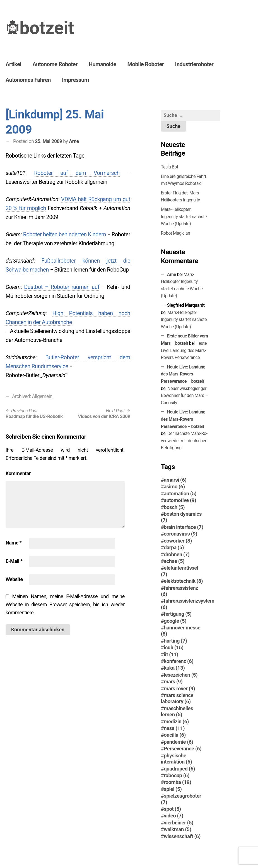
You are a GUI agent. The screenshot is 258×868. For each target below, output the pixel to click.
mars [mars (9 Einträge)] (173, 682)
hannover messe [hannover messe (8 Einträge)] (181, 631)
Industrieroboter (194, 64)
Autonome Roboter (55, 64)
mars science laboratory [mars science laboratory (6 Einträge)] (177, 698)
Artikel (13, 64)
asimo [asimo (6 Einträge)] (174, 487)
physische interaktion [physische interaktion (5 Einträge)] (176, 759)
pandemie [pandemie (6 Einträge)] (178, 742)
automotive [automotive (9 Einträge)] (180, 500)
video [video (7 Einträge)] (173, 816)
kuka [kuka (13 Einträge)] (174, 668)
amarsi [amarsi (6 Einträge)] (175, 480)
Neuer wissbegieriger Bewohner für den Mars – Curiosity (185, 396)
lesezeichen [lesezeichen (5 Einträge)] (181, 675)
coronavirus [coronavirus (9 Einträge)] (180, 534)
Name (14, 543)
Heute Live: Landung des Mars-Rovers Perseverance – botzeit (183, 374)
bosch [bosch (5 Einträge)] (174, 507)
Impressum (75, 80)
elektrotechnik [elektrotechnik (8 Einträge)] (183, 581)
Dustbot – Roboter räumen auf (62, 287)
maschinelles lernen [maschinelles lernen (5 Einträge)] (177, 712)
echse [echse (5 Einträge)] (174, 561)
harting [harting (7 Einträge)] (175, 641)
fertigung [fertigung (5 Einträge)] (178, 614)
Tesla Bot (170, 167)
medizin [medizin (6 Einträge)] (176, 722)
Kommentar (18, 473)
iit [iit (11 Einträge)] (171, 655)
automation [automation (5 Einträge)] (180, 494)
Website (14, 579)
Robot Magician (176, 233)
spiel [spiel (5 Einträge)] (173, 789)
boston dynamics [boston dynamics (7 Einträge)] (181, 517)
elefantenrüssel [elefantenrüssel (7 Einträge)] (180, 571)
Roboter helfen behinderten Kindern (65, 234)
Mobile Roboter (146, 64)
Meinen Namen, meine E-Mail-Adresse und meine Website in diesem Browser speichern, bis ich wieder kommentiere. (65, 604)
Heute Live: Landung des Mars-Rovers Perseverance (184, 350)
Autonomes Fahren (28, 80)
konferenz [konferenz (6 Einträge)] (179, 661)
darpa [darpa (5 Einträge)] (174, 548)
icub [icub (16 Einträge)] (173, 648)
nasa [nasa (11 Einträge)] (174, 728)
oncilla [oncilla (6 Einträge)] (175, 735)
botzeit (47, 28)
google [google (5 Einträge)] (175, 621)
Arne (74, 141)
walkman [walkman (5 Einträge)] (177, 829)
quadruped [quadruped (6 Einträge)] (179, 769)
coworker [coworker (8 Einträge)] (178, 541)
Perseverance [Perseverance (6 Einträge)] (183, 749)
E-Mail (14, 561)
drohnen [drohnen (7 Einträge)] (177, 555)
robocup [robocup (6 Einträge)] (177, 776)
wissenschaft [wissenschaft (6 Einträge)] (182, 836)
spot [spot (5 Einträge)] (172, 809)
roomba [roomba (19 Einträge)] (177, 782)
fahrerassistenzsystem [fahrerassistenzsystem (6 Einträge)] (188, 604)
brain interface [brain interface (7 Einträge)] (183, 527)
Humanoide (103, 64)
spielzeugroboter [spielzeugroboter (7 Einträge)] (181, 799)
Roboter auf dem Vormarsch (77, 173)
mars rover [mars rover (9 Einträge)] (179, 689)
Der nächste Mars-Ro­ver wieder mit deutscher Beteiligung (184, 441)
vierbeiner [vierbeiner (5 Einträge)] (179, 823)
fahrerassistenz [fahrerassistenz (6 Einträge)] (179, 591)
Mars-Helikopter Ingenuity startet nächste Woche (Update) (184, 217)
